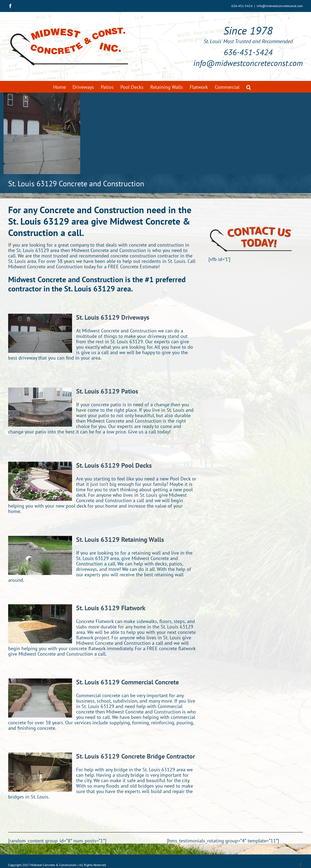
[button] (249, 87)
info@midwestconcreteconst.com (280, 6)
